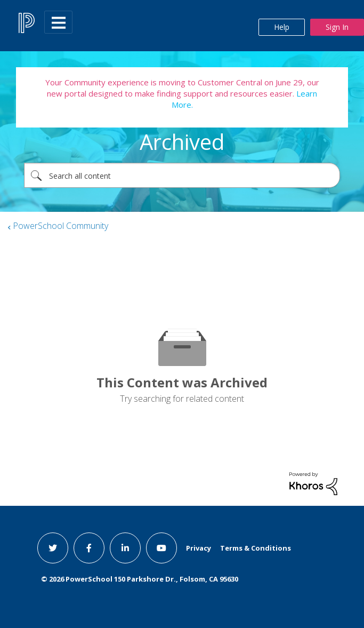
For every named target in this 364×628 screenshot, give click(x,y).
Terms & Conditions (256, 548)
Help (282, 27)
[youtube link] (161, 548)
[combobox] (182, 175)
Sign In (337, 27)
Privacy (199, 548)
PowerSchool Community (60, 226)
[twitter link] (53, 548)
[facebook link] (89, 548)
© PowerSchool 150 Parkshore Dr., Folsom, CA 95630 (140, 579)
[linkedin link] (125, 548)
